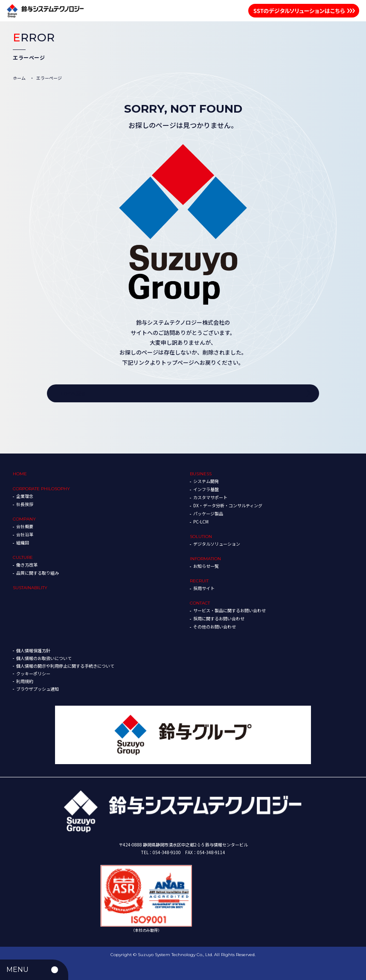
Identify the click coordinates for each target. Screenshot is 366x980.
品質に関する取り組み (38, 573)
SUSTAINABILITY (30, 588)
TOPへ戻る (73, 393)
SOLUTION (201, 537)
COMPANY (24, 519)
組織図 (23, 542)
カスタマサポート (210, 497)
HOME (20, 474)
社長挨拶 (25, 504)
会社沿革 (25, 534)
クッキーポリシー (33, 673)
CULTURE (23, 557)
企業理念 (25, 496)
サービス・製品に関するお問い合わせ (229, 610)
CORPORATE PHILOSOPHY (41, 489)
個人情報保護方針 (33, 650)
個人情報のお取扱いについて (44, 658)
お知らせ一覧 (206, 566)
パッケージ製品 (208, 513)
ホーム (19, 78)
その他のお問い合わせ (215, 627)
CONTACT (200, 603)
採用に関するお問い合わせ (219, 618)
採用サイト (204, 588)
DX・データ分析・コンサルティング (228, 505)
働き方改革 (27, 565)
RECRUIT (199, 581)
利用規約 (25, 681)
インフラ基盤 (206, 489)
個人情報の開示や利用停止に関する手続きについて (65, 666)
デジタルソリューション (217, 544)
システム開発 (206, 481)
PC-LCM (201, 522)
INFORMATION (205, 559)
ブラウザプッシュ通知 (38, 689)
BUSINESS (201, 474)
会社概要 (25, 526)
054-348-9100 (167, 852)
